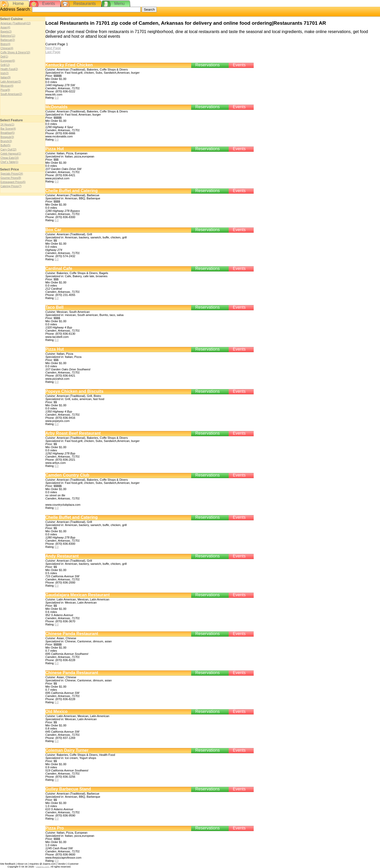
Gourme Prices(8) (11, 178)
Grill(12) (5, 65)
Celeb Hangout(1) (11, 154)
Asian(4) (5, 27)
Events (49, 4)
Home (18, 4)
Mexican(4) (7, 86)
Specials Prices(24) (12, 174)
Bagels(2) (6, 32)
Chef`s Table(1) (9, 162)
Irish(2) (5, 73)
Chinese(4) (7, 48)
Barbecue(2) (8, 40)
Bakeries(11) (8, 36)
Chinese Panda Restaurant (72, 634)
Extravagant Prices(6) (13, 182)
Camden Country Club (67, 475)
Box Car (53, 230)
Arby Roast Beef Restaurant (73, 433)
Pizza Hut (55, 149)
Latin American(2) (11, 82)
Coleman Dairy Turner (67, 750)
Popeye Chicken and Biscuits (74, 391)
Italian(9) (6, 77)
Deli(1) (4, 57)
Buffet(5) (5, 145)
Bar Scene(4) (8, 129)
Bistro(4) (5, 44)
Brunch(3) (6, 141)
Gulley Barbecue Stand (68, 789)
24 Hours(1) (7, 125)
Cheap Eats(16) (10, 158)
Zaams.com (43, 867)
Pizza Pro (55, 828)
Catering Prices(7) (11, 186)
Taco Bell (54, 307)
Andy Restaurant (62, 556)
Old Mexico (56, 711)
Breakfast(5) (8, 133)
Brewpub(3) (7, 137)
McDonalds (56, 107)
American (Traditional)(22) (16, 23)
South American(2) (11, 94)
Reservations (207, 65)
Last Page (53, 52)
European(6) (8, 61)
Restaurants (85, 4)
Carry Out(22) (8, 150)
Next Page (53, 48)
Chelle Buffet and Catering (71, 191)
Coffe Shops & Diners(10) (15, 52)
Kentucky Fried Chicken (69, 65)
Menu (119, 4)
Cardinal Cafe (59, 268)
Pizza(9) (5, 90)
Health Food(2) (9, 69)
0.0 (57, 98)
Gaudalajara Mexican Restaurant (77, 595)
